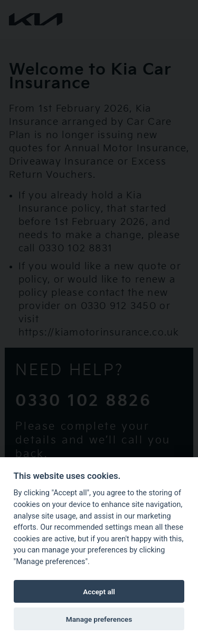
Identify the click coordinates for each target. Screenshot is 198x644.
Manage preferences (99, 619)
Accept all (99, 592)
